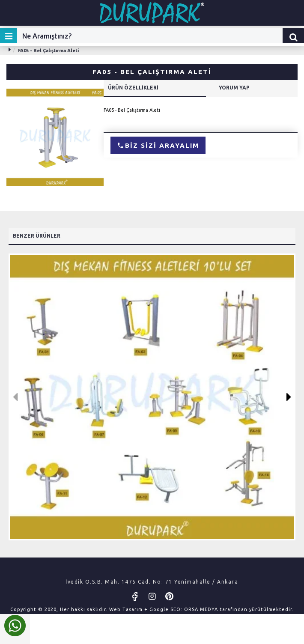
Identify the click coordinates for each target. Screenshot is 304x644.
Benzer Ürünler (37, 236)
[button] (15, 397)
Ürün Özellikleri (133, 88)
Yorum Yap (234, 88)
